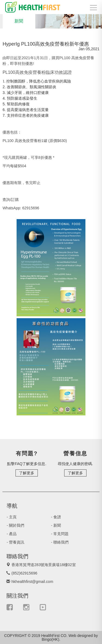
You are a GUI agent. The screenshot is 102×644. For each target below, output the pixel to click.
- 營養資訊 (17, 542)
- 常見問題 (61, 534)
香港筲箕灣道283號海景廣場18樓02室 (44, 565)
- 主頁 (13, 517)
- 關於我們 (17, 525)
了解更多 (27, 473)
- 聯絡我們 (61, 542)
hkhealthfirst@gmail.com (33, 582)
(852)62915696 (25, 573)
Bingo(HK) (50, 639)
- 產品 (13, 534)
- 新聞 (57, 525)
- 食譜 (57, 517)
